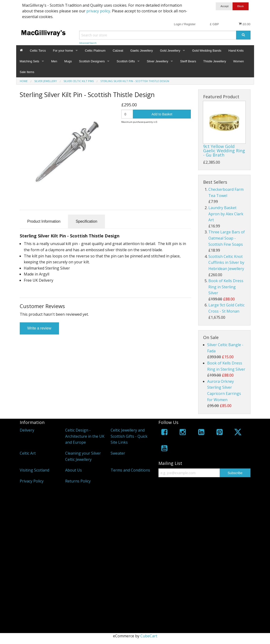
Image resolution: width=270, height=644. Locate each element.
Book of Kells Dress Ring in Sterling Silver (226, 287)
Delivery (27, 430)
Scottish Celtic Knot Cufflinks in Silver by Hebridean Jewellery (226, 263)
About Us (74, 470)
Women (238, 61)
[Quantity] (127, 114)
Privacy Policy (32, 481)
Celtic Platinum (95, 51)
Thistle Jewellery (215, 61)
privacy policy (98, 11)
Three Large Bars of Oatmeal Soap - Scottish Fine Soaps (227, 238)
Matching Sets (29, 61)
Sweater (118, 453)
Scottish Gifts (126, 61)
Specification (86, 221)
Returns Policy (78, 481)
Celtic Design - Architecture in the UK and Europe (85, 436)
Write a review (39, 328)
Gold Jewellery (170, 51)
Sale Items (27, 72)
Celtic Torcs (38, 51)
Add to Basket (162, 114)
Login (178, 24)
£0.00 (244, 24)
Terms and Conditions (130, 470)
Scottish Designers (92, 61)
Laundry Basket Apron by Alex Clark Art (226, 214)
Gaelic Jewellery (142, 51)
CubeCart (149, 636)
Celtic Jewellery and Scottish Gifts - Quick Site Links (129, 436)
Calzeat (118, 51)
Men (54, 61)
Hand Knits (236, 51)
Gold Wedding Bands (207, 51)
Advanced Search (88, 43)
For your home (63, 51)
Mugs (68, 61)
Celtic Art (28, 453)
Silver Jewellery (157, 61)
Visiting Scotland (34, 470)
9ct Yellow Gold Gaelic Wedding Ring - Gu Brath (224, 151)
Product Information (44, 221)
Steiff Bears (188, 61)
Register (190, 24)
